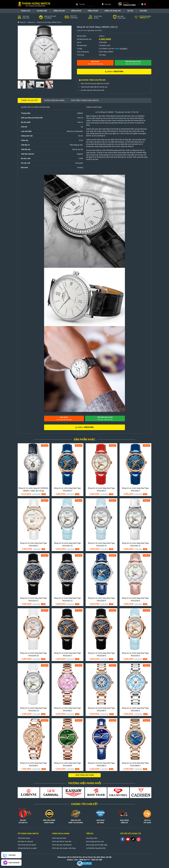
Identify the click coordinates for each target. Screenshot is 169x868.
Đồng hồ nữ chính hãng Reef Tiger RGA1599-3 (101, 709)
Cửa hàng (106, 4)
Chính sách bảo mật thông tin (62, 845)
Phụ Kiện (143, 11)
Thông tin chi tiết (29, 100)
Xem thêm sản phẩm (85, 775)
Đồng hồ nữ (76, 11)
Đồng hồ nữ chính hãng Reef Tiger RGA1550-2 (135, 489)
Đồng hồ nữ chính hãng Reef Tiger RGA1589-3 (101, 764)
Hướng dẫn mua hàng (54, 100)
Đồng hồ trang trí (113, 11)
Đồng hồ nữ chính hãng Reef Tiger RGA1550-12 (135, 544)
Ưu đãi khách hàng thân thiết (96, 848)
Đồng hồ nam (59, 11)
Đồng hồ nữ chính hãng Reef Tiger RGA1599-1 (34, 764)
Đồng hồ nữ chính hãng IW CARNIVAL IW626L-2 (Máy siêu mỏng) (34, 489)
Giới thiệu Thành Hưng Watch (85, 100)
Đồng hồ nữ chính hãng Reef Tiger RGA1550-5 (135, 654)
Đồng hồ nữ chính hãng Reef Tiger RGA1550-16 (34, 654)
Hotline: (114, 72)
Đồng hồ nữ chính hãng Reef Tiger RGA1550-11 (34, 599)
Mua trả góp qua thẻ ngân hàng (97, 845)
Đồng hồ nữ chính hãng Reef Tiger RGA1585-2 (34, 544)
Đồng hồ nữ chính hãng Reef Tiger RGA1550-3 (101, 489)
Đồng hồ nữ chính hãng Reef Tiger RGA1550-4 (68, 489)
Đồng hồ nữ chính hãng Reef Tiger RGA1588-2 (68, 709)
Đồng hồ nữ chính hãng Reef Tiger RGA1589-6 (68, 764)
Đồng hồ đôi (93, 11)
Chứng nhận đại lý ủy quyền (27, 848)
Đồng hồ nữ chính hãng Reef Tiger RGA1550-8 (135, 599)
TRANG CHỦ (25, 11)
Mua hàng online (92, 838)
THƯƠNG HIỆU (42, 11)
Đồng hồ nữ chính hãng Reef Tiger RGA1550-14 (101, 544)
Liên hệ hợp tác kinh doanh (27, 845)
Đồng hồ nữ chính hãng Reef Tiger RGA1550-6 (101, 654)
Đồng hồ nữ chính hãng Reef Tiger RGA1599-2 (135, 709)
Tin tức (130, 11)
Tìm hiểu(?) (124, 49)
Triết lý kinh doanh (24, 838)
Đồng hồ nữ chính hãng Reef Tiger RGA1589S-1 (135, 764)
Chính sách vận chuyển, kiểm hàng (64, 848)
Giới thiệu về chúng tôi (25, 841)
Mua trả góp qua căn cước (95, 841)
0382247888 (129, 5)
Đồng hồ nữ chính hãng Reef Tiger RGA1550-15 (68, 544)
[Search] (77, 4)
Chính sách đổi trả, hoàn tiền (62, 841)
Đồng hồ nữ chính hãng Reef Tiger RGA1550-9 (101, 599)
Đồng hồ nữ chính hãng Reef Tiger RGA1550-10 (68, 599)
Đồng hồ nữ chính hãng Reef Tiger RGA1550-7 (68, 654)
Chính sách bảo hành (59, 838)
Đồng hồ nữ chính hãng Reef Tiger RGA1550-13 (34, 709)
